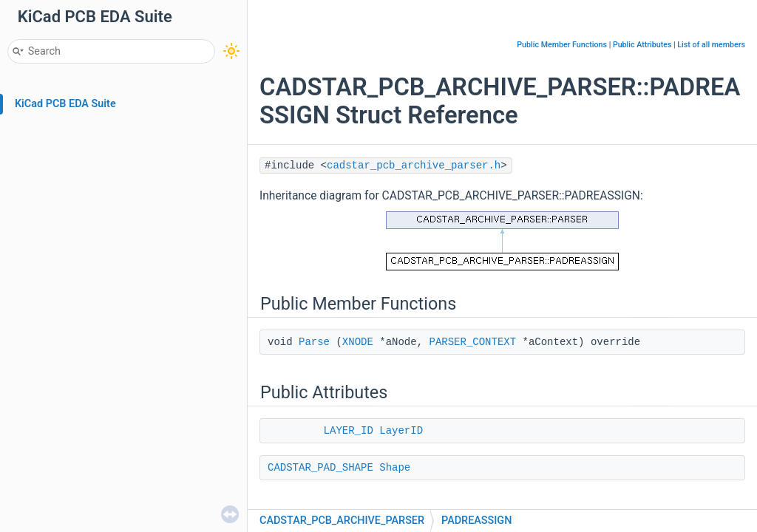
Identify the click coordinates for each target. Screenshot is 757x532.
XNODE (358, 342)
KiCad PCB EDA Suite (65, 104)
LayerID (401, 431)
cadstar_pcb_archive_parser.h (414, 166)
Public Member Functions (562, 45)
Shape (395, 468)
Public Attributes (642, 45)
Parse (314, 342)
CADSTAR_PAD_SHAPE (320, 468)
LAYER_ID (349, 431)
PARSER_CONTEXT (472, 342)
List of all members (711, 45)
